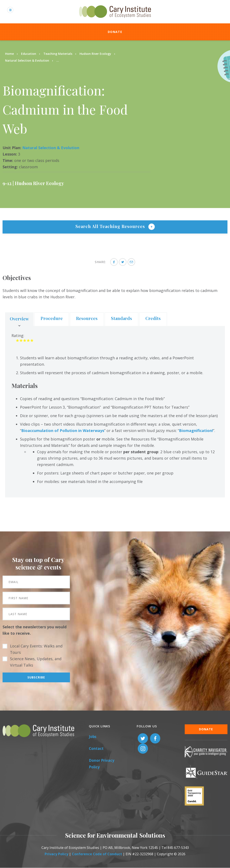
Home (9, 54)
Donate (115, 32)
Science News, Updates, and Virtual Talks (36, 662)
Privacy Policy (56, 854)
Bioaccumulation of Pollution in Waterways (63, 430)
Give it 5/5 (32, 340)
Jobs (93, 737)
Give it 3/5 (25, 340)
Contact (96, 748)
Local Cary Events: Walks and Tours (36, 649)
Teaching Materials (58, 54)
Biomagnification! (196, 430)
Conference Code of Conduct (97, 854)
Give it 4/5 (28, 340)
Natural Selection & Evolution (27, 60)
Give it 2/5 (21, 340)
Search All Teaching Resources (111, 226)
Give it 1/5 (18, 340)
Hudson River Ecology (95, 54)
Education (29, 54)
